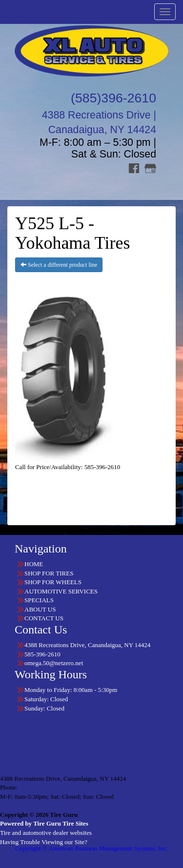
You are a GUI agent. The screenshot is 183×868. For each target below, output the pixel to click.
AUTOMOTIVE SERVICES (61, 591)
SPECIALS (39, 600)
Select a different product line (59, 265)
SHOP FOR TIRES (49, 573)
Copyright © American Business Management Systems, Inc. (91, 848)
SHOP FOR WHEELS (53, 582)
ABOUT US (40, 609)
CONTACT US (44, 618)
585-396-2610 (37, 787)
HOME (34, 564)
